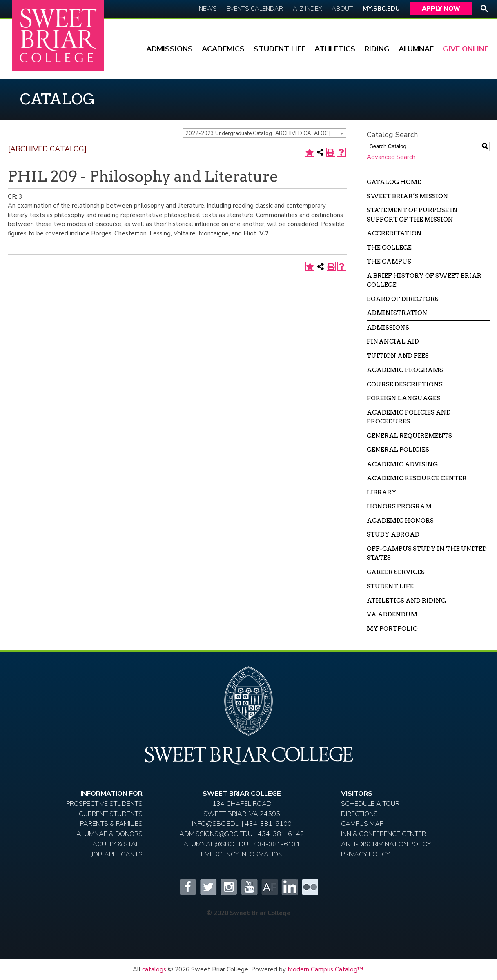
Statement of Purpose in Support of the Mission (412, 215)
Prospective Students (104, 804)
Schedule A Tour (370, 804)
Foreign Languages (403, 398)
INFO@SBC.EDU (216, 824)
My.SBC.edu (381, 9)
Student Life (280, 49)
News (208, 9)
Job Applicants (117, 854)
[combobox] (265, 133)
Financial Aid (393, 341)
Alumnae (416, 49)
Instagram (228, 887)
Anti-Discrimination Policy (386, 844)
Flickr (310, 887)
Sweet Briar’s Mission (408, 196)
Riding (377, 49)
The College (389, 248)
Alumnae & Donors (109, 834)
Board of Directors (403, 299)
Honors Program (399, 506)
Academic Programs (405, 370)
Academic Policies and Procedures (409, 417)
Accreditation (394, 233)
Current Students (111, 814)
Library (382, 492)
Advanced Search (391, 157)
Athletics (335, 49)
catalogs (154, 969)
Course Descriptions (405, 384)
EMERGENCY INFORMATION (242, 854)
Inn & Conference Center (383, 834)
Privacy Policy (366, 854)
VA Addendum (392, 614)
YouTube (249, 887)
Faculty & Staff (116, 844)
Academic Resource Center (417, 478)
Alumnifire (269, 887)
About (342, 9)
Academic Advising (402, 464)
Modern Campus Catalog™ (325, 969)
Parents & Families (111, 824)
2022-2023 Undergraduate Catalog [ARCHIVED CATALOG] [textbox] (258, 133)
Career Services (396, 572)
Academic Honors (400, 521)
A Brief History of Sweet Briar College (424, 280)
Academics (223, 49)
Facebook (187, 887)
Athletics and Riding (406, 601)
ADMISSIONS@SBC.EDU (216, 834)
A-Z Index (307, 9)
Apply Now (441, 9)
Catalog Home (394, 182)
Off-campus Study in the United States (427, 553)
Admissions (169, 49)
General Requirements (409, 436)
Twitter (208, 887)
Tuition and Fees (398, 356)
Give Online (466, 49)
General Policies (398, 450)
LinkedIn (290, 887)
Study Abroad (393, 534)
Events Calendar (255, 9)
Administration (397, 313)
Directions (359, 814)
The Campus (389, 262)
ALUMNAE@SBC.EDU (216, 844)
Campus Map (362, 824)
